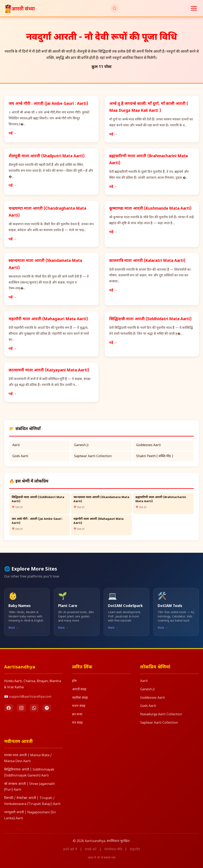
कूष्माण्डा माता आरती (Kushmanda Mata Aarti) (150, 209)
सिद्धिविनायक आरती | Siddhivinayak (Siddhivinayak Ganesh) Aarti (29, 773)
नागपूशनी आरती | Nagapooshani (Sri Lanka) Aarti (30, 816)
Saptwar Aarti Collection (93, 456)
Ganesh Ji (81, 445)
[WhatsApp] (34, 708)
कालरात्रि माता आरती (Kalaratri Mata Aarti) (147, 261)
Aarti (16, 445)
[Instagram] (21, 708)
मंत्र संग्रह (77, 723)
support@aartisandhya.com (30, 697)
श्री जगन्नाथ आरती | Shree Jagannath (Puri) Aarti (29, 787)
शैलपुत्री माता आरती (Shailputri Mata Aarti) (47, 156)
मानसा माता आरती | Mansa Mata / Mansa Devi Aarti (28, 758)
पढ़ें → (13, 134)
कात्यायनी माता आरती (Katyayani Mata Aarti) (49, 370)
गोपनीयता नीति (113, 850)
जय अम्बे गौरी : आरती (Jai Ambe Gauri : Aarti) (48, 104)
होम (74, 681)
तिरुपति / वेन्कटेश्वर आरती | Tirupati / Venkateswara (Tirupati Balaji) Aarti (32, 801)
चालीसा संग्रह (80, 698)
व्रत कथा (77, 715)
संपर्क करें (91, 850)
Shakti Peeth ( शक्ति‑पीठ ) (155, 456)
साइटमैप (135, 850)
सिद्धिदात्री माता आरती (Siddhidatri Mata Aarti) (150, 319)
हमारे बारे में (70, 850)
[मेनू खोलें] (194, 8)
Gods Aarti (20, 456)
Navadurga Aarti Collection (161, 715)
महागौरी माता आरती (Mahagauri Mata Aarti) (48, 319)
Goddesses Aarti (149, 445)
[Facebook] (9, 708)
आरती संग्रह (79, 690)
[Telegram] (47, 708)
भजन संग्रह (79, 706)
